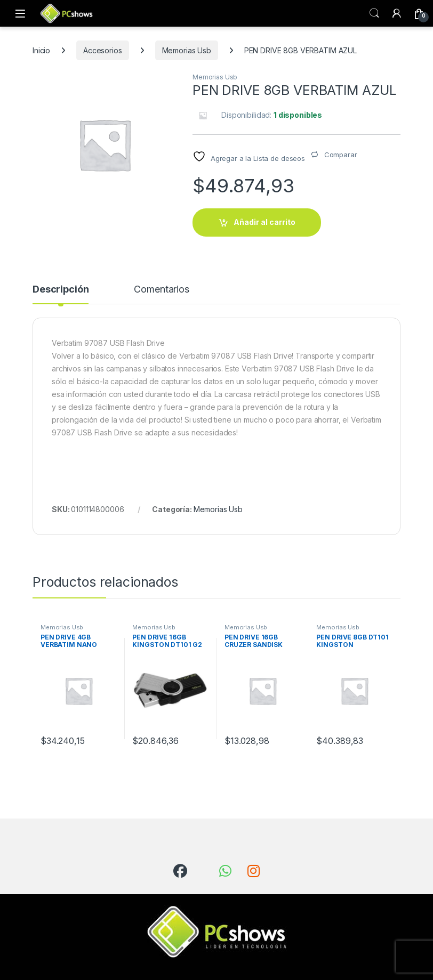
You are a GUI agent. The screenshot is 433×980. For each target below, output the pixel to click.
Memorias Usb (187, 50)
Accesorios (103, 50)
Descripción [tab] (61, 290)
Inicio (41, 50)
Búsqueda (374, 13)
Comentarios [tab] (161, 290)
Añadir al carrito (264, 222)
